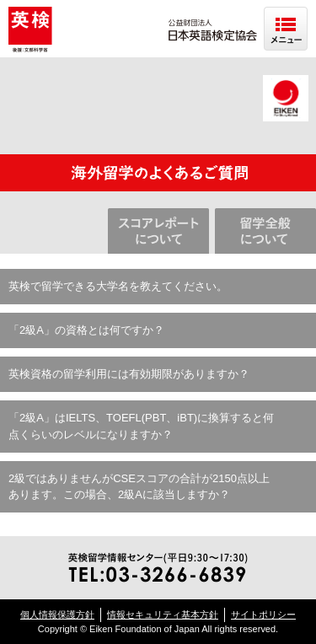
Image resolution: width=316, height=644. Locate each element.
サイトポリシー (263, 614)
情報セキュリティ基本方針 (163, 614)
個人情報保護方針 (57, 614)
